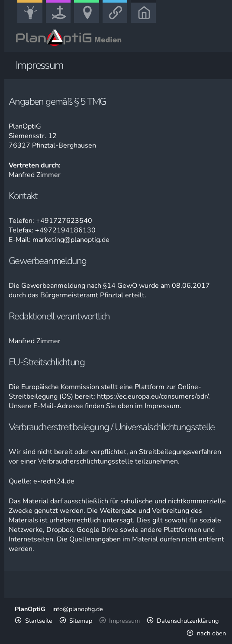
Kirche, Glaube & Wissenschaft (61, 22)
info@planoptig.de (78, 609)
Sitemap (81, 621)
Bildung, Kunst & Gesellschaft (33, 22)
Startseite (39, 621)
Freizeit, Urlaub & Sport (90, 22)
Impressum (124, 621)
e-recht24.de (54, 481)
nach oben (211, 633)
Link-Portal (117, 22)
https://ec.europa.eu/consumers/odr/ (153, 396)
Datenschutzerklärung (188, 621)
